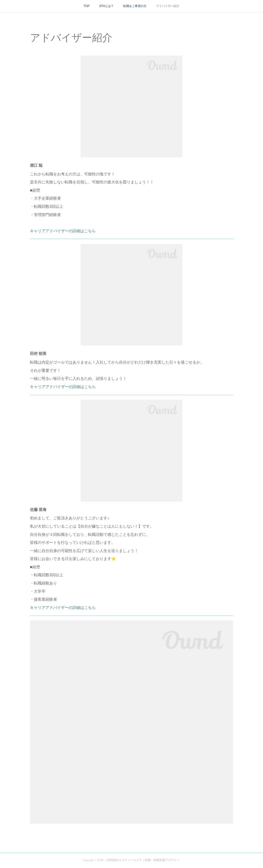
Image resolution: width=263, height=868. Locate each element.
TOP (87, 6)
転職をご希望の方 (135, 6)
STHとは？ (106, 6)
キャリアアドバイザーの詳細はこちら (63, 231)
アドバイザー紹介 (168, 6)
